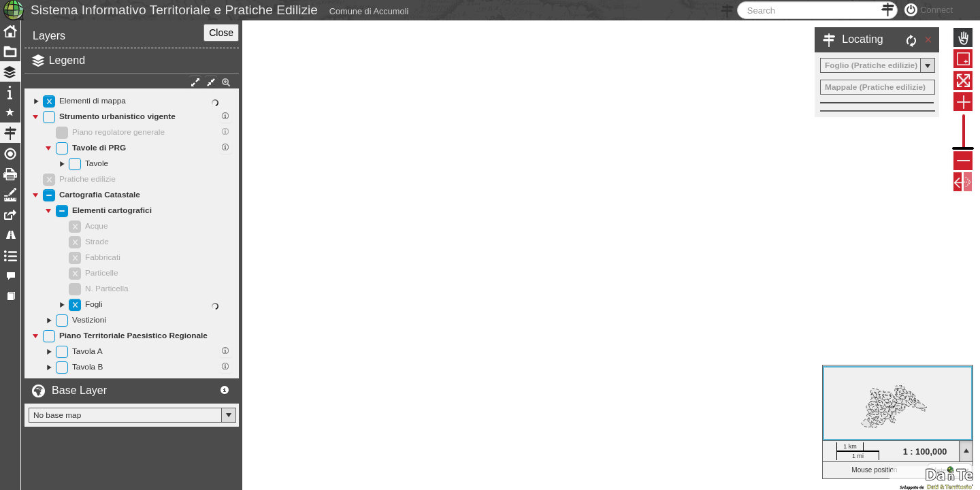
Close (221, 63)
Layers (49, 66)
